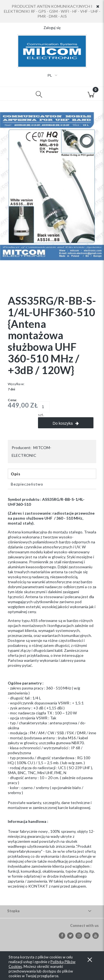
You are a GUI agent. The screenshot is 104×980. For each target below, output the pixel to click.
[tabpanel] (52, 697)
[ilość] (44, 407)
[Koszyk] (91, 94)
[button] (13, 94)
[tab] (52, 474)
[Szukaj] (39, 94)
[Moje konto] (65, 95)
